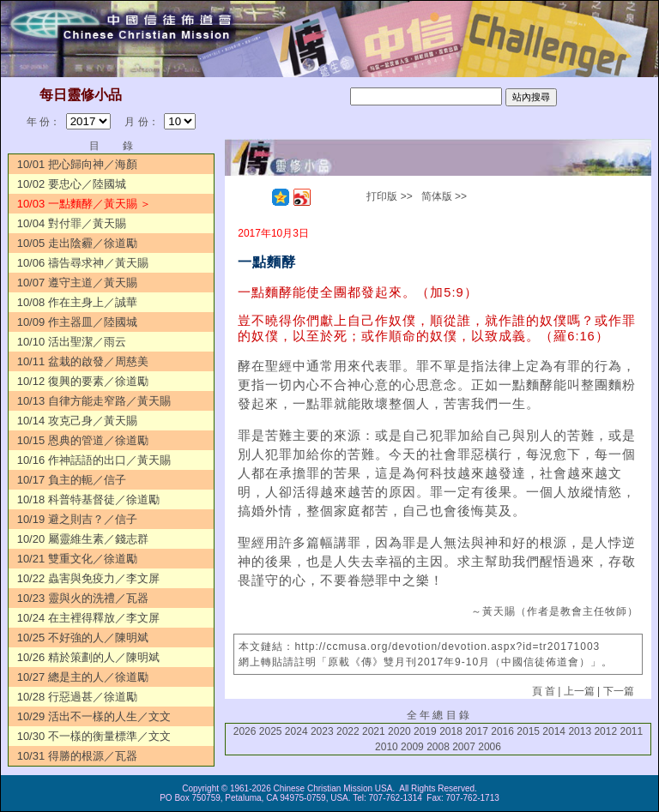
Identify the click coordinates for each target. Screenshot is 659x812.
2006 (490, 747)
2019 (425, 731)
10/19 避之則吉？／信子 (77, 519)
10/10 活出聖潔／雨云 (72, 342)
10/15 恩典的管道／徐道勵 (83, 440)
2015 (528, 731)
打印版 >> (389, 196)
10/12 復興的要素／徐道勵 (83, 381)
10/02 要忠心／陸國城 (72, 184)
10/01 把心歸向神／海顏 (77, 164)
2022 (348, 731)
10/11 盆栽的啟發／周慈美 (83, 361)
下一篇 (619, 691)
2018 (451, 731)
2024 (296, 731)
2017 (477, 731)
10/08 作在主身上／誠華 (77, 302)
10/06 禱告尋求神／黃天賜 (83, 263)
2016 (502, 731)
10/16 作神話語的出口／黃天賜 (94, 460)
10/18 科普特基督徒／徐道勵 (88, 499)
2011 (631, 731)
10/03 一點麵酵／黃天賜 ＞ (85, 204)
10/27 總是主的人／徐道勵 (83, 677)
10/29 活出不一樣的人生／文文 (94, 716)
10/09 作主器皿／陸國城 (77, 322)
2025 (271, 731)
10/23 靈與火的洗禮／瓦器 (83, 598)
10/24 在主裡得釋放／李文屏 (88, 618)
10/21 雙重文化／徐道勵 (77, 559)
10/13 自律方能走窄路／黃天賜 (94, 401)
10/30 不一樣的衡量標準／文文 (94, 736)
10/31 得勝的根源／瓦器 (77, 756)
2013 (580, 731)
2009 (412, 747)
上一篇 (579, 691)
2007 (464, 747)
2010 (387, 747)
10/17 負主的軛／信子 (72, 480)
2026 (245, 731)
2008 (438, 747)
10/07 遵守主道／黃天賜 (77, 283)
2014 (554, 731)
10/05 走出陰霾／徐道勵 (77, 243)
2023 (322, 731)
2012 (605, 731)
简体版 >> (444, 196)
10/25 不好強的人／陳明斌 (83, 638)
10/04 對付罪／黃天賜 (72, 223)
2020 (399, 731)
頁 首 (544, 691)
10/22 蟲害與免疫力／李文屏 (88, 578)
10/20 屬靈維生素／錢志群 (83, 539)
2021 (374, 731)
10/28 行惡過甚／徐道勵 (77, 697)
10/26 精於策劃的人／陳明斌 (88, 657)
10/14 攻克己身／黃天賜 (77, 421)
